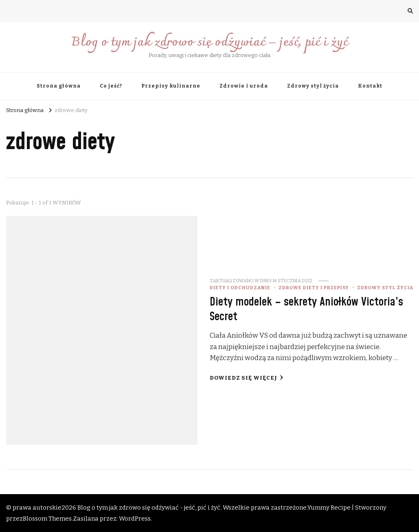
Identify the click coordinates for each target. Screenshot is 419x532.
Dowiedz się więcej (247, 378)
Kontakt (370, 86)
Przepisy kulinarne (171, 86)
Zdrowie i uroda (244, 86)
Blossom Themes (47, 519)
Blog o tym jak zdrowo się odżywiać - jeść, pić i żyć (149, 508)
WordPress (135, 519)
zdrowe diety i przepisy (314, 288)
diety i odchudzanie (240, 288)
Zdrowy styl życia (313, 86)
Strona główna (59, 86)
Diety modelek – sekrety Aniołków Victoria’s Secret (306, 309)
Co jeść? (111, 86)
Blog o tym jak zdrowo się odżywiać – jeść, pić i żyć (209, 43)
